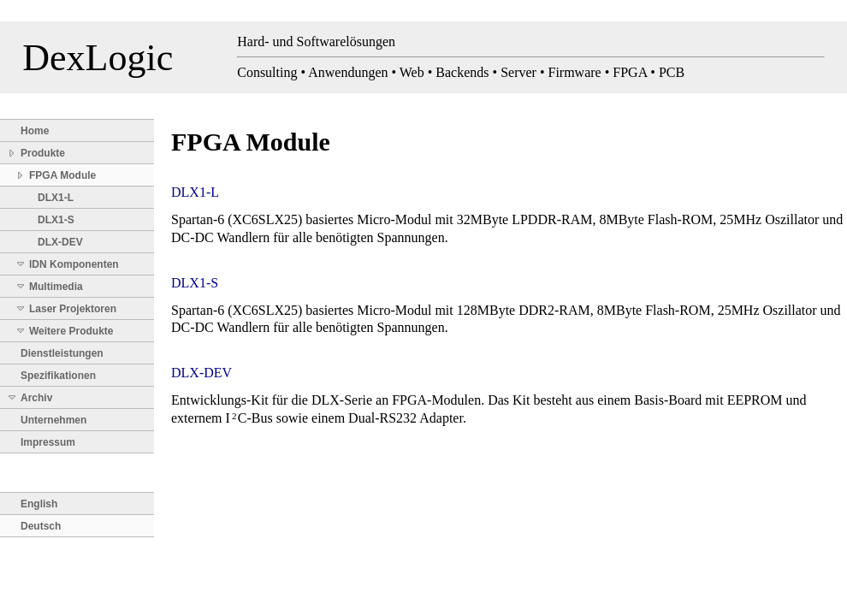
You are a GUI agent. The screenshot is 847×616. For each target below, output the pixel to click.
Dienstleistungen (62, 353)
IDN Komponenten (74, 264)
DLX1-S (56, 220)
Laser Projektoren (73, 309)
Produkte (43, 153)
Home (35, 131)
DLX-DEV (60, 242)
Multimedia (56, 287)
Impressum (48, 442)
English (39, 504)
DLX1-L (56, 198)
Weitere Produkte (71, 331)
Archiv (36, 398)
